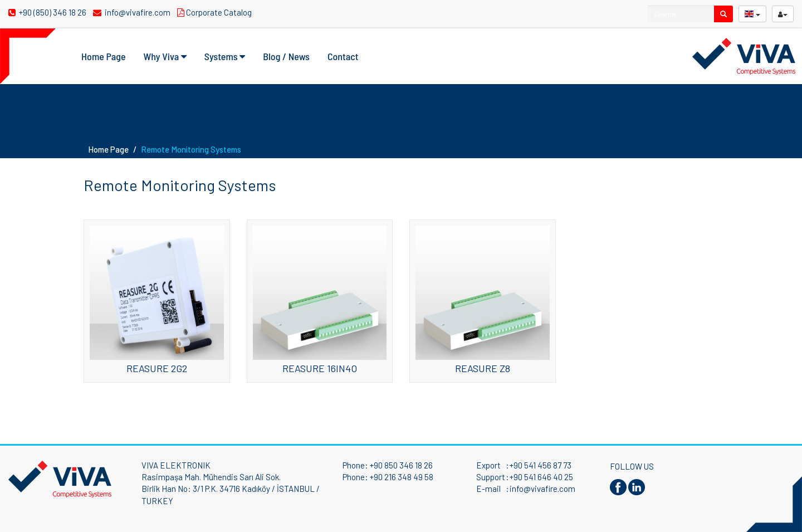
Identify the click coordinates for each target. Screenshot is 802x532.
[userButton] (783, 14)
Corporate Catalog (216, 12)
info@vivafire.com (133, 12)
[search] (723, 14)
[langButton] (752, 14)
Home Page (104, 56)
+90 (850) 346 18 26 (48, 12)
